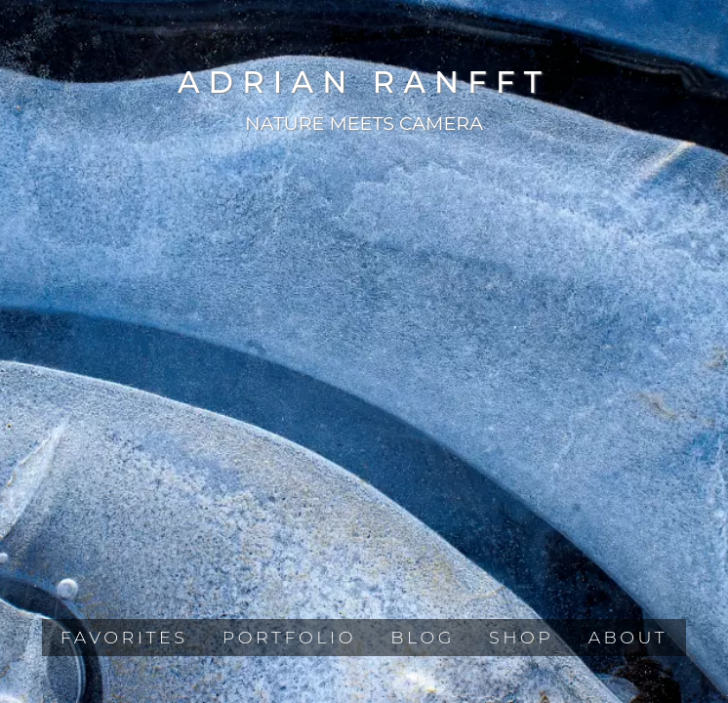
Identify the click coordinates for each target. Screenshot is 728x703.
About (628, 637)
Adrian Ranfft (364, 82)
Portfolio (289, 637)
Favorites (124, 637)
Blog (423, 637)
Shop (521, 637)
